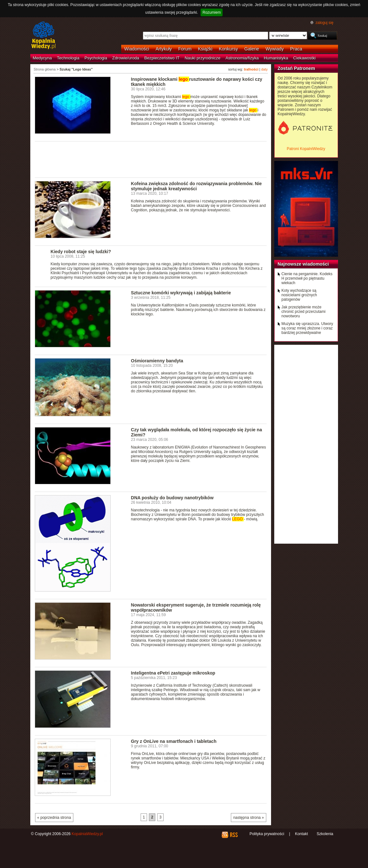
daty (264, 69)
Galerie (252, 49)
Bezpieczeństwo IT (162, 58)
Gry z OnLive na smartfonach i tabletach (174, 741)
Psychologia (96, 58)
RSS (234, 835)
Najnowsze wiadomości (303, 264)
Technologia (68, 58)
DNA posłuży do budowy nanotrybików (172, 498)
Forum (185, 49)
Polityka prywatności (267, 834)
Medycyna (42, 58)
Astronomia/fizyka (242, 58)
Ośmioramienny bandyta (157, 361)
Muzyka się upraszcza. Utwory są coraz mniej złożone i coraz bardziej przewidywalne (307, 328)
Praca (296, 49)
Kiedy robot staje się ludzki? (81, 252)
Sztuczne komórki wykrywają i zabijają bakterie (181, 293)
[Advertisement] (151, 159)
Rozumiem (212, 12)
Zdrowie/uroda (126, 58)
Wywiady (275, 49)
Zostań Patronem (297, 68)
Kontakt (302, 834)
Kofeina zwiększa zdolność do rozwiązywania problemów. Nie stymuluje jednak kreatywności (196, 186)
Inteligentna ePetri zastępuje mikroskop (173, 673)
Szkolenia (325, 834)
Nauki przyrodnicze (202, 58)
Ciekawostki (305, 58)
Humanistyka (276, 58)
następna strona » (248, 818)
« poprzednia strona (54, 818)
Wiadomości (137, 49)
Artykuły (164, 49)
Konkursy (228, 49)
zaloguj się (324, 23)
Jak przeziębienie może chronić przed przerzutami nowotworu (304, 312)
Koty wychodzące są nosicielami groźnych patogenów (299, 295)
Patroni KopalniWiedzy (306, 149)
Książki (205, 49)
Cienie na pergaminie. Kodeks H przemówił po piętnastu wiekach (307, 278)
